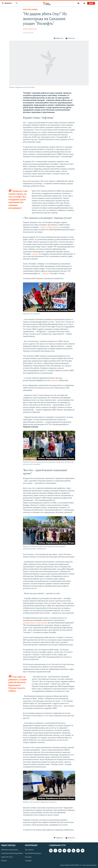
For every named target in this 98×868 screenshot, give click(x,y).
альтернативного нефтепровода (35, 623)
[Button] (58, 38)
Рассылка (28, 857)
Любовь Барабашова (30, 29)
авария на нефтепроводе (50, 227)
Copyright (28, 861)
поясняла (46, 274)
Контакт (4, 861)
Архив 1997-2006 (7, 857)
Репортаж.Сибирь (30, 10)
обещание (54, 380)
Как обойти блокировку (33, 854)
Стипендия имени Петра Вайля (12, 854)
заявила (35, 254)
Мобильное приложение (10, 850)
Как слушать (29, 850)
